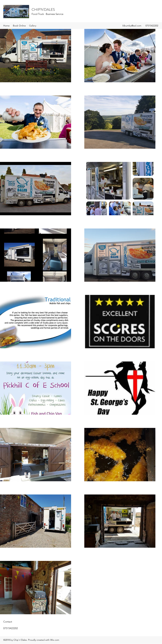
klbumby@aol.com (132, 26)
